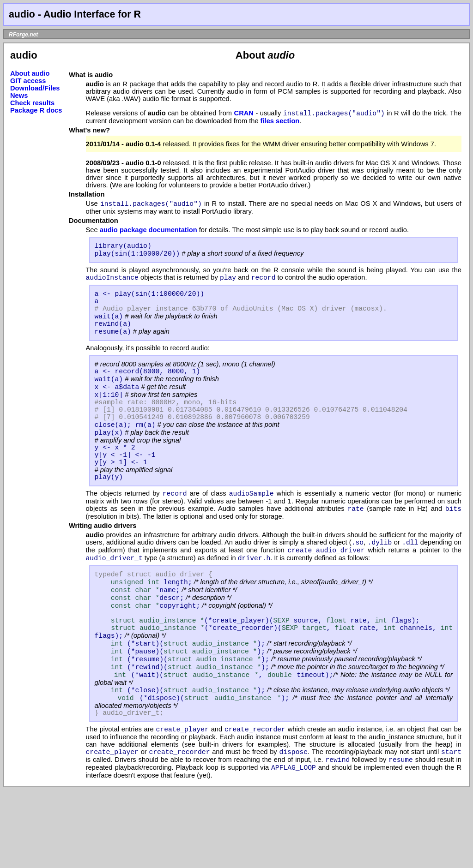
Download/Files (35, 88)
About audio (30, 73)
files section (280, 122)
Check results (32, 103)
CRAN (244, 114)
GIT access (28, 81)
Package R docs (36, 110)
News (19, 96)
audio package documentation (149, 233)
